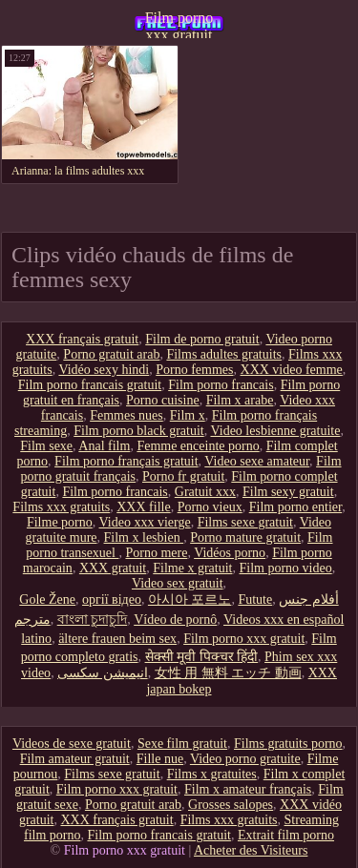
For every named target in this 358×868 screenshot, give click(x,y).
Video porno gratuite (245, 759)
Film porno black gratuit (138, 431)
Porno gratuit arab (111, 354)
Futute (255, 599)
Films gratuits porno (288, 744)
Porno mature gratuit (245, 537)
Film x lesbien (144, 537)
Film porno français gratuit (126, 461)
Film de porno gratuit (202, 339)
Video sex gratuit (178, 583)
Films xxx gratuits (61, 507)
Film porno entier (295, 507)
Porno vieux (210, 507)
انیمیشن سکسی (103, 673)
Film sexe (46, 446)
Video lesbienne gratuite (275, 431)
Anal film (104, 446)
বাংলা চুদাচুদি (93, 620)
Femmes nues (126, 415)
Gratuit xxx (205, 492)
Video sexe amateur (257, 461)
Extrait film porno (286, 835)
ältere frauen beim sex (117, 639)
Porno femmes (194, 370)
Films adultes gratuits (224, 354)
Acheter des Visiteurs (251, 850)
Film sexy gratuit (288, 492)
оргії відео (112, 599)
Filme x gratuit (192, 568)
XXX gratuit (113, 568)
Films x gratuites (212, 774)
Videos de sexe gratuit (72, 744)
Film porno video (285, 568)
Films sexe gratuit (245, 522)
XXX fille (143, 507)
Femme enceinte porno (198, 446)
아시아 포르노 (190, 599)
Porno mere (156, 553)
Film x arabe (240, 400)
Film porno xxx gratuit (179, 24)
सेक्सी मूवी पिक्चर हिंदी (202, 657)
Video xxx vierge (145, 522)
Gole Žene (47, 599)
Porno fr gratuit (183, 476)
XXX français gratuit (82, 339)
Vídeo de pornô (175, 620)
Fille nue (160, 759)
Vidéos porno (230, 553)
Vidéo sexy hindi (104, 370)
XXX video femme (292, 370)
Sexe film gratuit (182, 744)
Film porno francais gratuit (90, 385)
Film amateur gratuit (75, 759)
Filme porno (60, 522)
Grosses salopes (231, 805)
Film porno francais (221, 385)
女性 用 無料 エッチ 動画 (228, 673)
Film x (188, 415)
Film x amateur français (248, 789)
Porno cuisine (163, 400)
